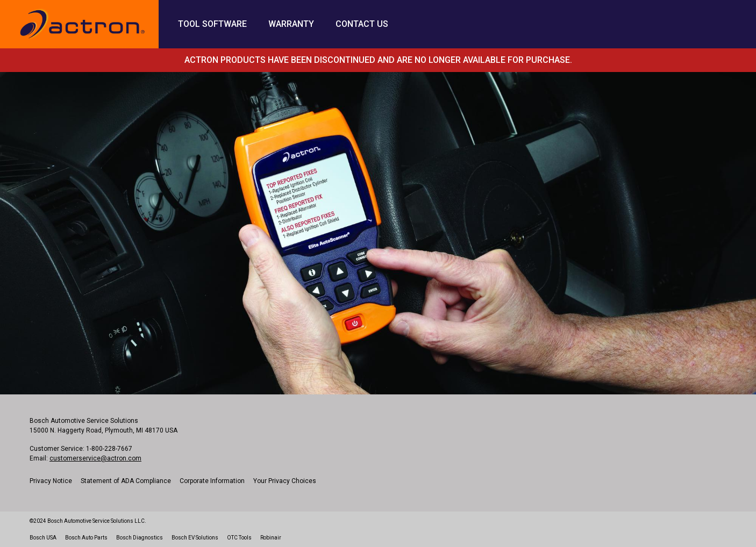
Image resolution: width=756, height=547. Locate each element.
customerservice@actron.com (95, 458)
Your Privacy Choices (285, 481)
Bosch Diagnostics (140, 538)
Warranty (291, 24)
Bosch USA (43, 538)
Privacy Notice (51, 481)
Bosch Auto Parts (86, 538)
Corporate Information (212, 481)
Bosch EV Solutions (195, 538)
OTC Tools (239, 538)
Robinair (271, 538)
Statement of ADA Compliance (126, 481)
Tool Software (212, 24)
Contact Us (362, 24)
